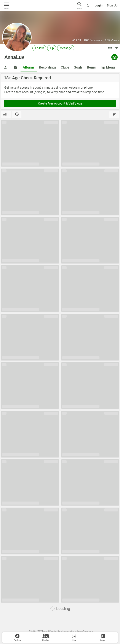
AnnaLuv (14, 57)
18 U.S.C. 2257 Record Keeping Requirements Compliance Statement (60, 631)
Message (66, 48)
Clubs (65, 67)
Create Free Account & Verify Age (60, 103)
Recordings (48, 67)
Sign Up (112, 5)
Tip (52, 48)
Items (91, 67)
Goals (78, 67)
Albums (29, 67)
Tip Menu (107, 67)
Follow (39, 48)
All (6, 114)
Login (99, 5)
